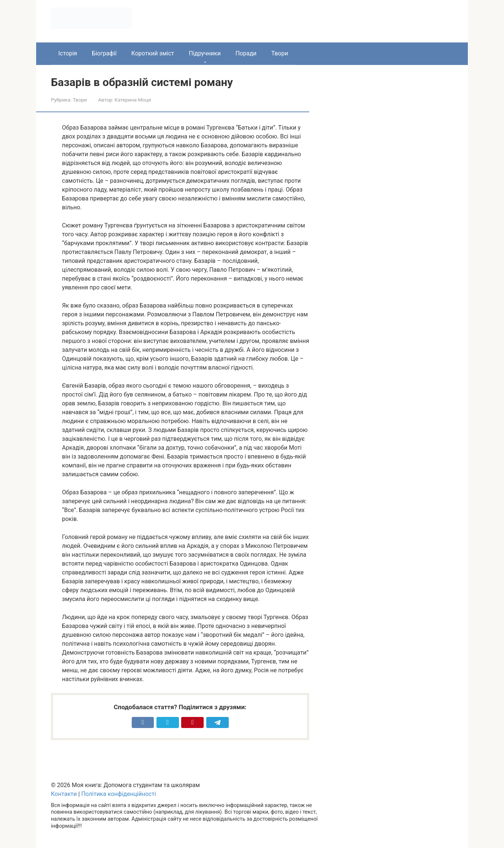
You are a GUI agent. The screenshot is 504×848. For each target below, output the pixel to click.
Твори (279, 53)
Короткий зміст (153, 53)
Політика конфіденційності (118, 794)
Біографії (104, 53)
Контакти (64, 794)
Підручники (205, 53)
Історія (68, 53)
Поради (246, 53)
